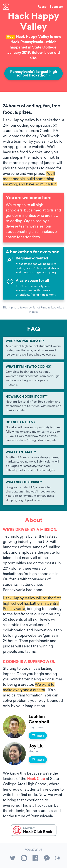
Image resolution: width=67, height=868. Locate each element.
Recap (42, 7)
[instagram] (24, 859)
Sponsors (56, 7)
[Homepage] (6, 7)
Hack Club (36, 779)
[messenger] (47, 859)
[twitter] (13, 859)
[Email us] (57, 859)
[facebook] (35, 859)
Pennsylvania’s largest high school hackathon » (34, 74)
